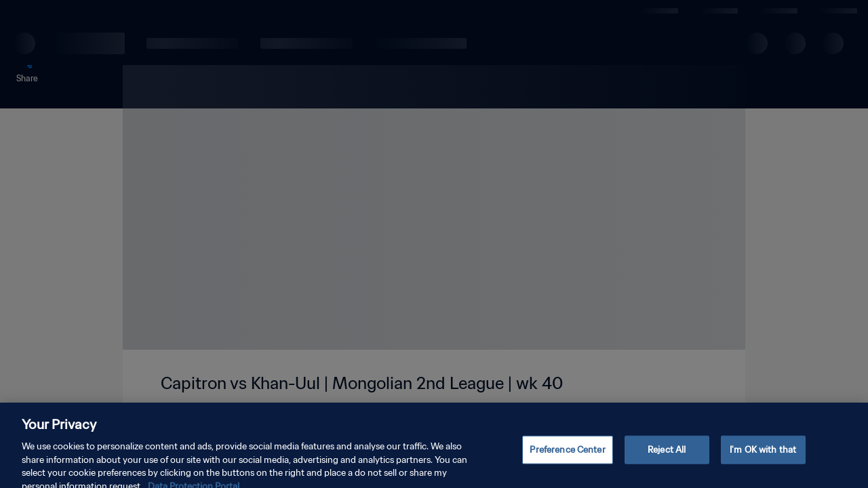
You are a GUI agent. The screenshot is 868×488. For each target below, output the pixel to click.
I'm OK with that (763, 456)
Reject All (667, 456)
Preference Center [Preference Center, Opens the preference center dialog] (567, 456)
